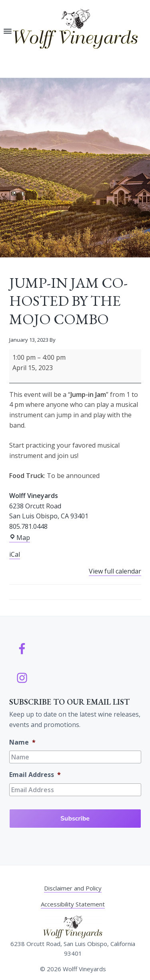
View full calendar (115, 571)
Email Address (35, 775)
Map (20, 538)
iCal (15, 554)
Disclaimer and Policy (73, 888)
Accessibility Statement (73, 904)
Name (22, 742)
